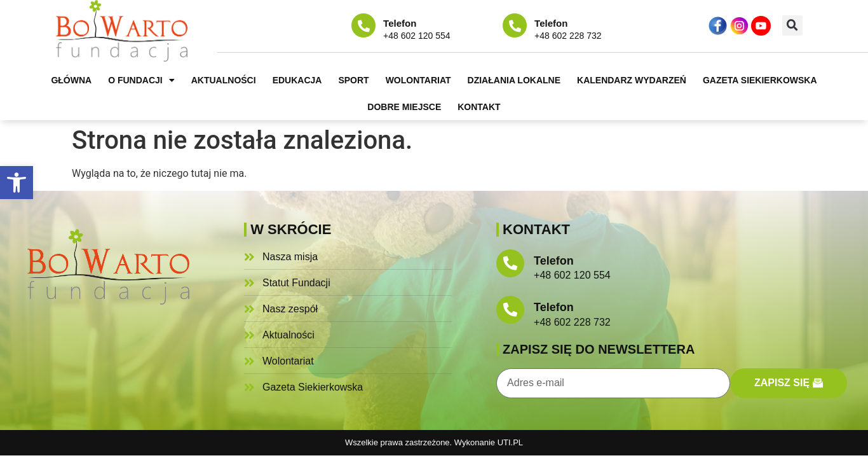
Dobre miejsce (404, 107)
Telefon (400, 23)
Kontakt (479, 107)
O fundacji (141, 80)
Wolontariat (418, 80)
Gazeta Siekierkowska (760, 80)
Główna (71, 80)
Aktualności (224, 80)
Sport (353, 80)
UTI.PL (510, 442)
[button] (17, 183)
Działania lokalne (514, 80)
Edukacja (297, 80)
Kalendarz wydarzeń (632, 80)
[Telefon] (363, 25)
